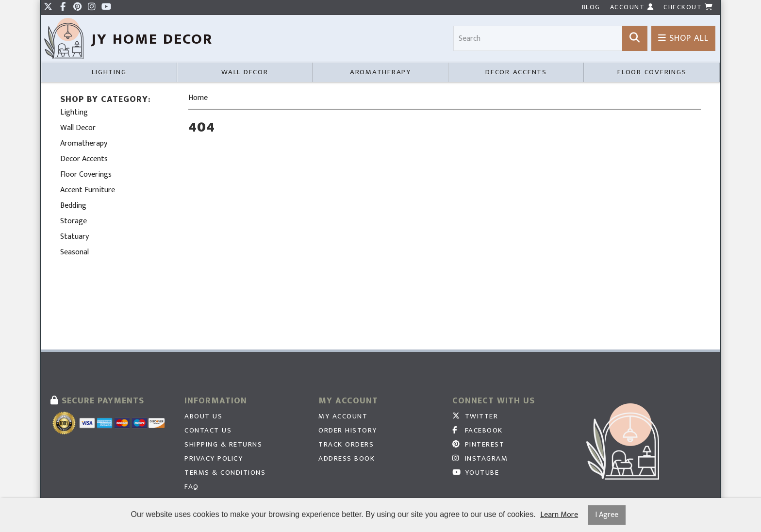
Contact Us (208, 431)
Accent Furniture (88, 190)
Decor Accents (516, 72)
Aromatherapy (380, 72)
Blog (591, 7)
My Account (343, 416)
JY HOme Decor (152, 39)
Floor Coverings (652, 72)
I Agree (607, 515)
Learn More (559, 515)
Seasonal (74, 252)
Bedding (73, 206)
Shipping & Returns (223, 445)
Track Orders (346, 445)
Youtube (476, 473)
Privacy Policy (214, 459)
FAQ (192, 487)
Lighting (109, 72)
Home (198, 98)
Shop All (683, 38)
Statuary (74, 237)
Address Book (347, 459)
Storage (74, 221)
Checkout (688, 7)
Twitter (475, 416)
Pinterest (478, 445)
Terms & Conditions (225, 473)
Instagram (480, 459)
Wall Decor (245, 72)
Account (632, 7)
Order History (348, 431)
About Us (203, 416)
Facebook (478, 431)
